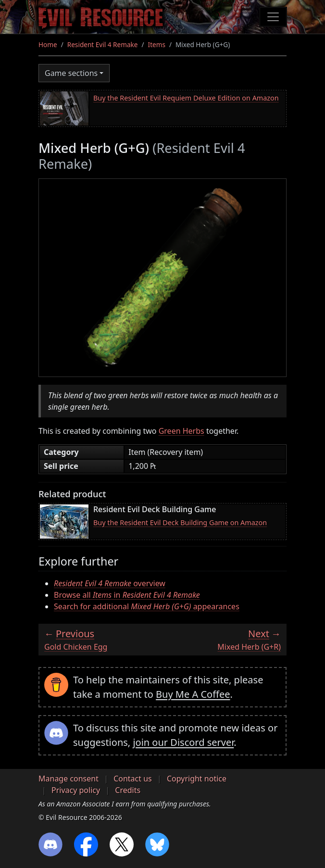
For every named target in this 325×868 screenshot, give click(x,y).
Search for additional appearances (147, 606)
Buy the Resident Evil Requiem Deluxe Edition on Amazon (186, 98)
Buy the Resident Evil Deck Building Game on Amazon (180, 522)
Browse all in (127, 595)
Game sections (71, 73)
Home (48, 44)
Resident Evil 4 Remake (103, 44)
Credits (128, 790)
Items (157, 44)
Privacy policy (76, 790)
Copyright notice (197, 779)
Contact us (133, 779)
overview (110, 583)
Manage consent (69, 779)
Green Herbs (181, 431)
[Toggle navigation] (273, 17)
